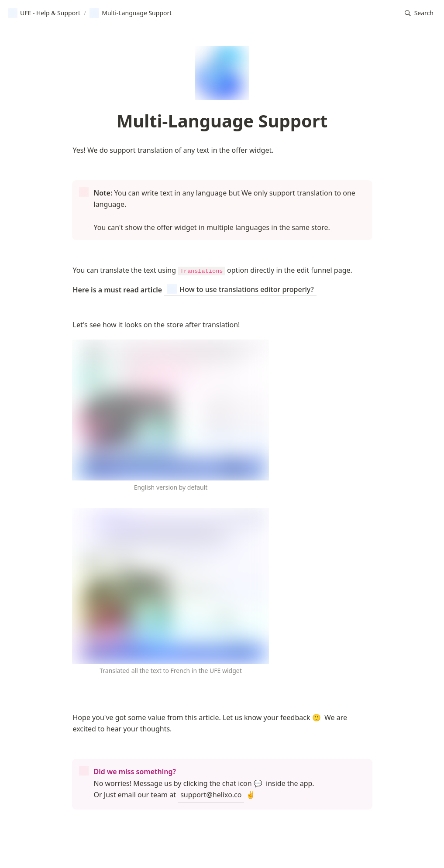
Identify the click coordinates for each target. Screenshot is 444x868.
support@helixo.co (211, 795)
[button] (419, 13)
